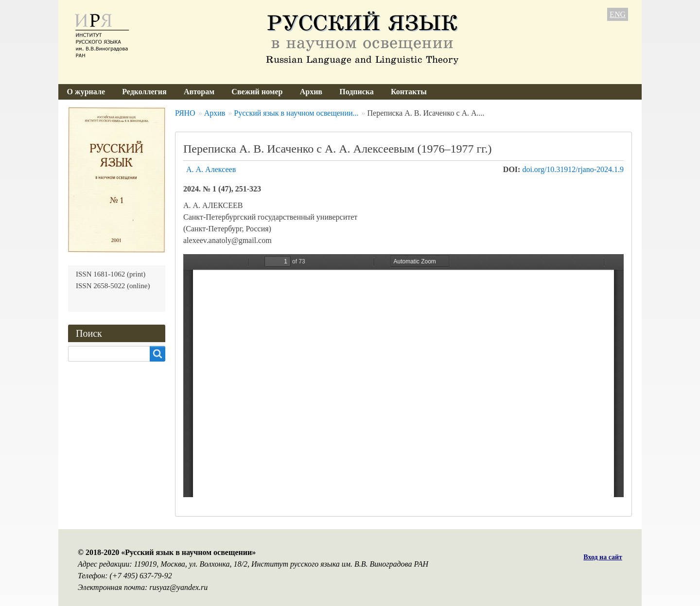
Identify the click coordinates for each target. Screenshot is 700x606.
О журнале (86, 92)
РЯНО (185, 113)
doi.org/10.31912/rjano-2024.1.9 (573, 169)
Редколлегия (144, 92)
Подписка (357, 92)
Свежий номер (257, 92)
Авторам (199, 92)
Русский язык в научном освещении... (296, 113)
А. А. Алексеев (211, 169)
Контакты (409, 92)
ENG (618, 14)
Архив (311, 92)
